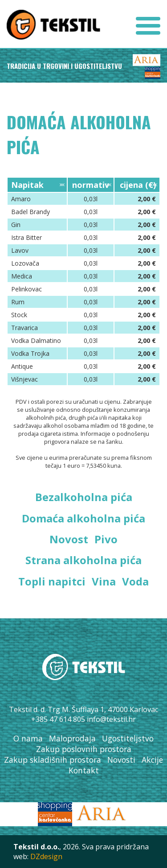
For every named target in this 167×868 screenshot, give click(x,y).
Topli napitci (52, 581)
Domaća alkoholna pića (83, 518)
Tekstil (53, 24)
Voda (135, 581)
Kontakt (84, 770)
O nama (28, 738)
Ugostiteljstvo (128, 738)
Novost (69, 539)
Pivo (106, 539)
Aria (147, 60)
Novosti (121, 760)
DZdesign (46, 856)
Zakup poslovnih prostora (84, 749)
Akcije (152, 760)
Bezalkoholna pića (84, 497)
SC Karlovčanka (153, 73)
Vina (104, 581)
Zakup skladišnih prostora (53, 760)
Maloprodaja (72, 738)
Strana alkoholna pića (83, 560)
